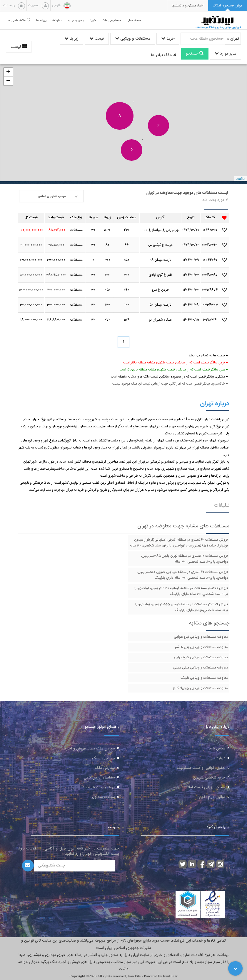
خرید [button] (93, 20)
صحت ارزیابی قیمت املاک (205, 787)
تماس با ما (217, 749)
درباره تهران (215, 404)
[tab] (228, 6)
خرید (168, 39)
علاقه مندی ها (19, 20)
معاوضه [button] (57, 20)
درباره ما (219, 758)
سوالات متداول (104, 797)
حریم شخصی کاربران (209, 778)
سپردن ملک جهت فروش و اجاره (90, 749)
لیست (19, 47)
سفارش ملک (105, 768)
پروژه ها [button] (41, 20)
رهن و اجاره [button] (76, 20)
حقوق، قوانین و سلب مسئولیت (201, 768)
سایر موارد (226, 54)
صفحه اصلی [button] (135, 20)
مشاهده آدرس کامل (99, 778)
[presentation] (188, 6)
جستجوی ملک (104, 758)
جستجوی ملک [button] (111, 20)
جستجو (195, 54)
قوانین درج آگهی (212, 797)
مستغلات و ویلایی (133, 39)
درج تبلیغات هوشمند (99, 787)
